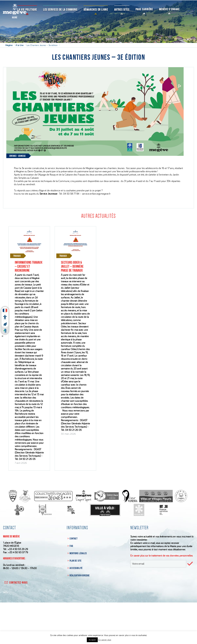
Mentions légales (78, 553)
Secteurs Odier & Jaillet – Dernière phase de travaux (72, 266)
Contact (74, 538)
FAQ (71, 546)
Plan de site (75, 561)
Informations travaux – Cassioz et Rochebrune (29, 266)
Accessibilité (76, 568)
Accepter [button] (92, 640)
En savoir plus (105, 640)
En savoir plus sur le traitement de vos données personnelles (162, 555)
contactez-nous (16, 582)
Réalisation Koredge (80, 575)
